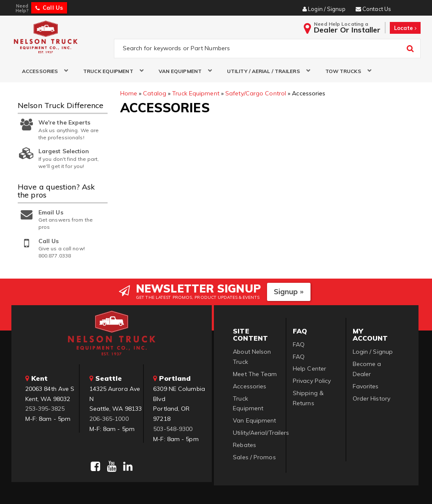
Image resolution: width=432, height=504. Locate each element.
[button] (42, 71)
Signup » (289, 291)
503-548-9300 (173, 429)
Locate (405, 28)
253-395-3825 (45, 409)
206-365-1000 (109, 419)
